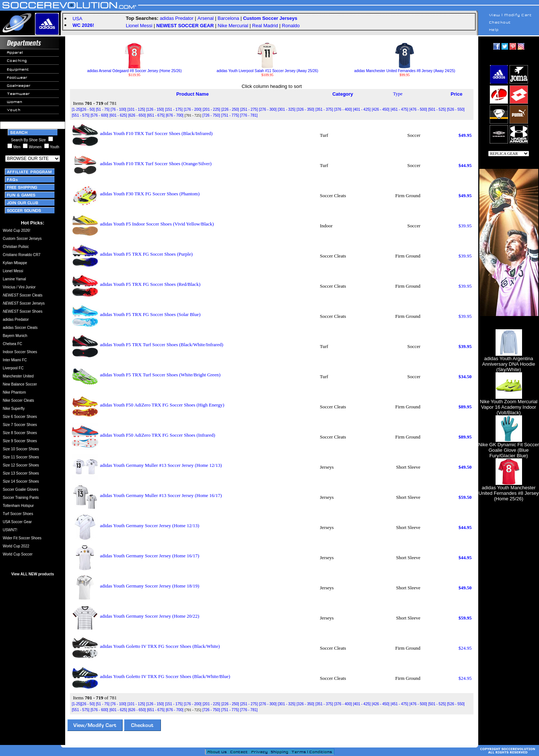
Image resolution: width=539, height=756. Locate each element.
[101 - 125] (136, 109)
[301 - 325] (287, 109)
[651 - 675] (156, 115)
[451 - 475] (399, 109)
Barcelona (228, 18)
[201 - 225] (211, 109)
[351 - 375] (324, 109)
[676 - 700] (175, 115)
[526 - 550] (456, 109)
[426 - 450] (381, 109)
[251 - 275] (249, 109)
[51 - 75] (103, 109)
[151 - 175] (174, 109)
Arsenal (205, 18)
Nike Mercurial (233, 26)
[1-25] (77, 109)
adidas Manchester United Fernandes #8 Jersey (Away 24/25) (405, 69)
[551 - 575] (81, 115)
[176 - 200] (193, 109)
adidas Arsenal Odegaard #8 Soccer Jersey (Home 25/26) (135, 69)
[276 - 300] (268, 109)
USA (77, 19)
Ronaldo (291, 26)
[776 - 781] (249, 115)
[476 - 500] (418, 109)
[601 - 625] (118, 115)
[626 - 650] (137, 115)
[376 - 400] (343, 109)
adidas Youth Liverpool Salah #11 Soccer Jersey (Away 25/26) (267, 69)
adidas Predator (177, 18)
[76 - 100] (118, 109)
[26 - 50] (88, 109)
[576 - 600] (99, 115)
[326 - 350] (306, 109)
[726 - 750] (211, 115)
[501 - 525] (437, 109)
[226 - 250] (230, 109)
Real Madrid (265, 26)
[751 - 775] (230, 115)
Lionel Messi (139, 26)
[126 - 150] (155, 109)
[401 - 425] (362, 109)
